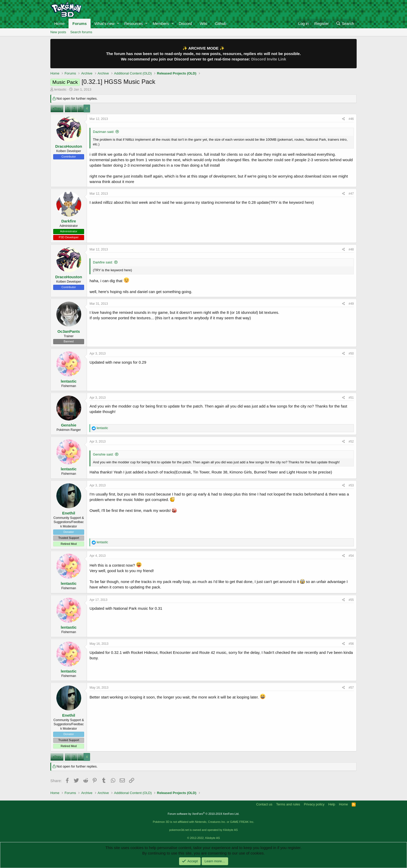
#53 (351, 485)
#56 (351, 644)
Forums (80, 23)
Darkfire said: (103, 262)
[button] (118, 23)
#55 (351, 600)
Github (221, 23)
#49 (351, 304)
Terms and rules (288, 804)
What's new (104, 23)
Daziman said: (104, 132)
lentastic (60, 89)
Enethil (69, 513)
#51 (351, 398)
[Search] (345, 23)
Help (332, 804)
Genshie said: (103, 454)
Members (161, 23)
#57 (351, 688)
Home (59, 23)
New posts (58, 32)
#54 (351, 556)
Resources (134, 23)
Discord (185, 23)
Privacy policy (314, 804)
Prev (58, 108)
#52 (351, 442)
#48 (351, 249)
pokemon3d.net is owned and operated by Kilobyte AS (203, 830)
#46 (351, 119)
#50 (351, 354)
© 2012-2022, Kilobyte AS (203, 838)
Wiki (203, 23)
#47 (351, 194)
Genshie (69, 425)
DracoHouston (69, 146)
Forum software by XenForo (203, 814)
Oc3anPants (69, 331)
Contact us (264, 804)
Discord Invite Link (269, 59)
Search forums (81, 32)
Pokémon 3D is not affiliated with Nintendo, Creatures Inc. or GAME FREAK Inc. (203, 822)
